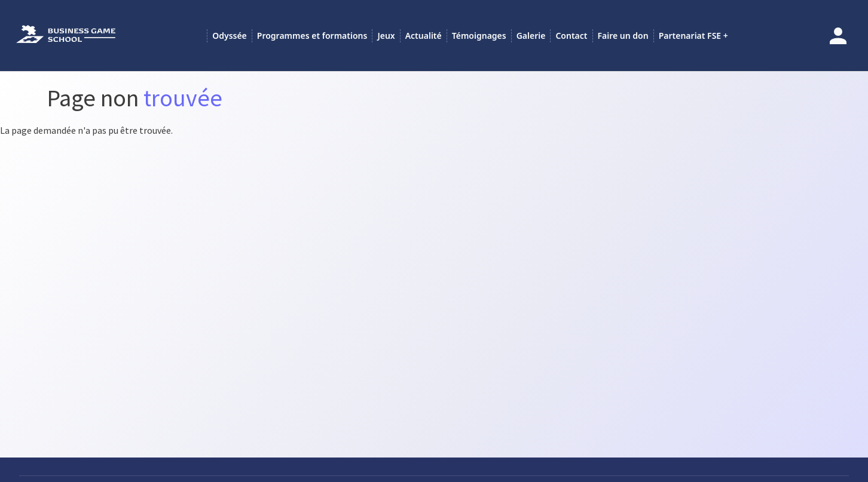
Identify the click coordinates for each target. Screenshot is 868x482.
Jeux (386, 36)
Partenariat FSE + (693, 36)
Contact (571, 36)
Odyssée (230, 36)
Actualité (424, 36)
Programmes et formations (312, 36)
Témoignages (479, 36)
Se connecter (838, 36)
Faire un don (623, 36)
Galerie (531, 36)
